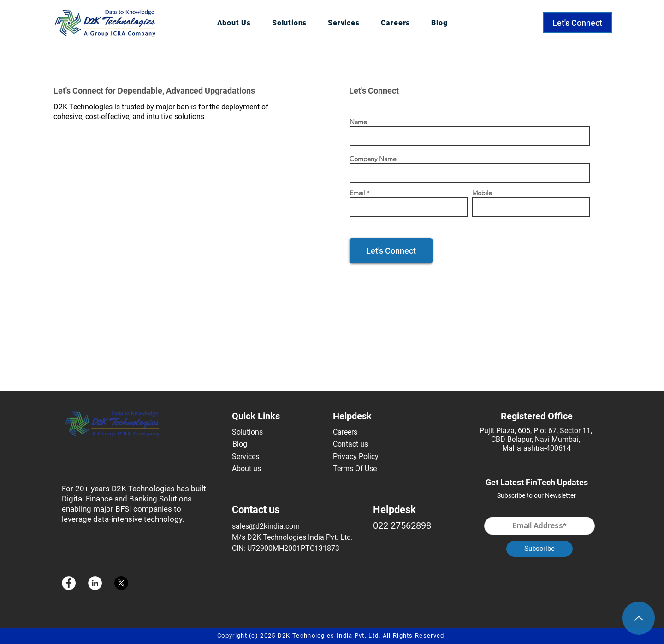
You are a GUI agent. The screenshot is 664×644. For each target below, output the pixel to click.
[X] (121, 583)
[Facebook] (69, 583)
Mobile (482, 193)
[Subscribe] (539, 549)
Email (357, 193)
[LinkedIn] (95, 583)
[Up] (639, 618)
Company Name (373, 159)
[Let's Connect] (577, 23)
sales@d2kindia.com (266, 526)
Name (358, 122)
